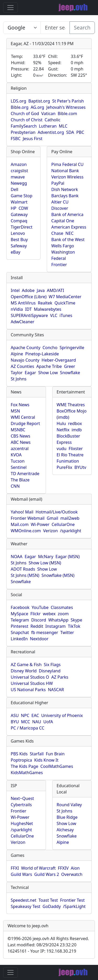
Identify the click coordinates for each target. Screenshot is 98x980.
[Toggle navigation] (10, 8)
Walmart (19, 202)
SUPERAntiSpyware (29, 315)
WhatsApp (58, 620)
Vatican (48, 113)
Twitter (67, 632)
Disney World (24, 671)
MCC (26, 722)
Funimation (68, 461)
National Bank (65, 171)
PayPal (58, 183)
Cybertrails (21, 805)
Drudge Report (25, 423)
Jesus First (33, 139)
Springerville (72, 348)
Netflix (63, 430)
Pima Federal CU (67, 164)
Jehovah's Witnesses (66, 107)
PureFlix (65, 467)
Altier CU (60, 202)
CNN (15, 486)
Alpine (17, 354)
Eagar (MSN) (68, 557)
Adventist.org (51, 132)
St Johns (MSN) (25, 575)
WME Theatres (71, 405)
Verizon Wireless (67, 177)
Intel (15, 290)
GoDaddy (52, 906)
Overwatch (72, 874)
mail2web (70, 518)
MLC (63, 126)
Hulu (61, 423)
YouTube (40, 607)
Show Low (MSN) (45, 563)
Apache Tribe (49, 366)
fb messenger (45, 632)
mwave (18, 177)
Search (82, 28)
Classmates (62, 607)
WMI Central (23, 417)
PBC (80, 132)
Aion (75, 868)
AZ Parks (60, 677)
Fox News (20, 405)
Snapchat (20, 632)
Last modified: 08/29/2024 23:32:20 (42, 945)
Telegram (20, 620)
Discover (60, 208)
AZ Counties (22, 366)
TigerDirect (22, 227)
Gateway (19, 214)
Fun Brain (55, 754)
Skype (76, 620)
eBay (16, 252)
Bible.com (67, 113)
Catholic (53, 120)
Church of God (25, 113)
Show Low (48, 373)
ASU (15, 715)
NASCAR (56, 690)
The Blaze (20, 480)
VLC (54, 315)
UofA (48, 722)
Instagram (56, 626)
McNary (46, 557)
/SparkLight (74, 906)
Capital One (63, 221)
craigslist (19, 171)
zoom (63, 614)
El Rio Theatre (70, 455)
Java (41, 290)
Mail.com (20, 524)
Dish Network (65, 189)
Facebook (20, 607)
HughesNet (22, 823)
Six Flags (52, 665)
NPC (25, 715)
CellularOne (63, 524)
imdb (77, 430)
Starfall (37, 754)
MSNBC (18, 430)
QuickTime (65, 303)
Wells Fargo (63, 246)
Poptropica (21, 760)
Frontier (59, 265)
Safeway (19, 246)
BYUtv (80, 467)
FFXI (15, 868)
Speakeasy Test (25, 906)
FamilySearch (24, 126)
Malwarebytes (48, 309)
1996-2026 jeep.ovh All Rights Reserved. (48, 939)
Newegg (19, 183)
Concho (50, 348)
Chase (57, 233)
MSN (15, 411)
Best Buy (19, 240)
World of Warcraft (38, 868)
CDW (23, 208)
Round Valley (69, 805)
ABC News (21, 442)
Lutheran (48, 126)
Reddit (37, 626)
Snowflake (70, 373)
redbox (75, 423)
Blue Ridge (67, 817)
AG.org (37, 107)
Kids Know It (46, 760)
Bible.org (20, 107)
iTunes (66, 315)
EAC (35, 715)
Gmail (53, 518)
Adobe (28, 290)
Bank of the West (68, 240)
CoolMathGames (57, 766)
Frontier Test (72, 900)
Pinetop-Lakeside (42, 354)
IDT (28, 309)
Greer (70, 366)
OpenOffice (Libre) (29, 297)
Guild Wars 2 (47, 874)
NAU (37, 722)
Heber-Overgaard (59, 360)
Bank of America (67, 214)
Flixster (76, 449)
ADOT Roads (23, 569)
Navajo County (25, 360)
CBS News (21, 436)
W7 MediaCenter (65, 297)
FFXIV (63, 868)
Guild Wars (21, 874)
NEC (69, 233)
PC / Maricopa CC (28, 728)
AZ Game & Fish (26, 665)
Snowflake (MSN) (58, 575)
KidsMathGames (27, 773)
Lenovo (18, 233)
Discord (39, 620)
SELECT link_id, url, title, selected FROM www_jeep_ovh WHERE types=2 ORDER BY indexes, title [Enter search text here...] (22, 28)
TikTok (74, 626)
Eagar (30, 373)
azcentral (20, 449)
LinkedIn (19, 639)
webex (49, 614)
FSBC (16, 139)
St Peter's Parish (68, 101)
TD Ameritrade (25, 474)
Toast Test (48, 900)
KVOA (16, 455)
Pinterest (19, 626)
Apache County (25, 348)
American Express (69, 227)
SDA (70, 132)
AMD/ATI (55, 290)
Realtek (45, 303)
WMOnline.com (26, 531)
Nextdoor (39, 639)
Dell (15, 189)
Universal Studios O (30, 677)
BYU (15, 722)
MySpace (19, 614)
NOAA (17, 557)
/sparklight (70, 531)
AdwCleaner (22, 322)
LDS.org (18, 101)
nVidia (17, 309)
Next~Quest (22, 798)
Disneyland (50, 671)
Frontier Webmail (28, 518)
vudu (62, 449)
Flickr (35, 614)
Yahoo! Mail (22, 512)
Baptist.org (39, 101)
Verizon (50, 531)
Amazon (19, 164)
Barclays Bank (65, 196)
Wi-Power (40, 524)
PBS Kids (19, 754)
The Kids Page (24, 766)
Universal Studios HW (32, 683)
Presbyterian (23, 132)
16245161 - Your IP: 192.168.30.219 (42, 951)
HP (14, 208)
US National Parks (28, 690)
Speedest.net (24, 900)
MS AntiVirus (23, 303)
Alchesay (65, 830)
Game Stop (22, 196)
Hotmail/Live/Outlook (57, 512)
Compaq (19, 221)
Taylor (17, 373)
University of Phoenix (62, 715)
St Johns (19, 379)
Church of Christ (27, 120)
